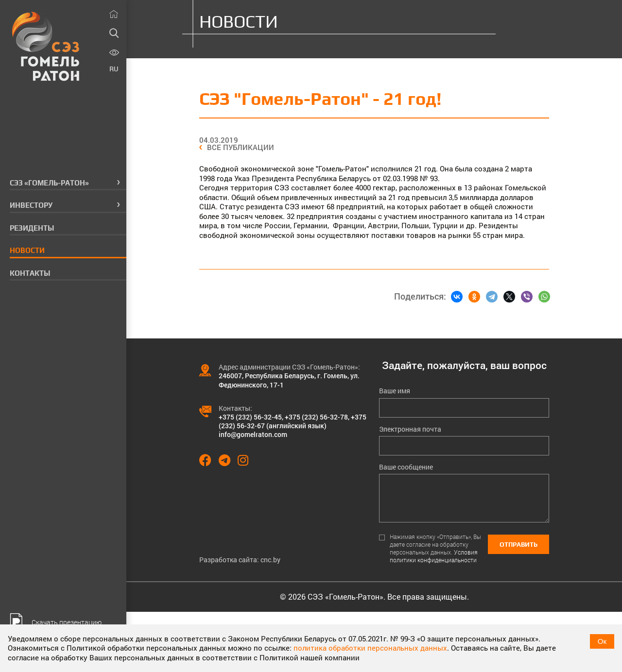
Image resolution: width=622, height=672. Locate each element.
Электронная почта (410, 429)
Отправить (518, 545)
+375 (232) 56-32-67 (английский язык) (293, 421)
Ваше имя (395, 391)
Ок (602, 641)
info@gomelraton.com (253, 434)
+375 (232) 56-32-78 (316, 417)
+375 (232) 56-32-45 (250, 417)
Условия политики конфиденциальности (434, 556)
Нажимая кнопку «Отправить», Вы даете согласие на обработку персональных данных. (435, 548)
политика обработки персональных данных (370, 648)
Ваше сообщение (406, 467)
